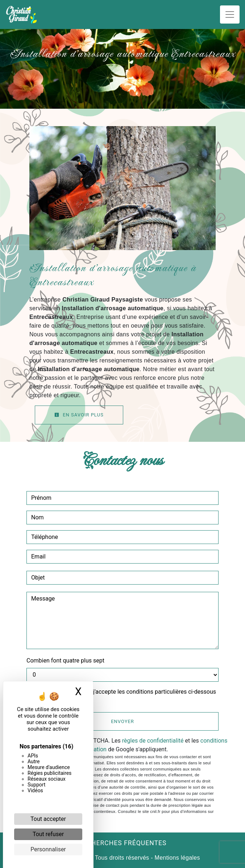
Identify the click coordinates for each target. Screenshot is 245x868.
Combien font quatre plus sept (65, 661)
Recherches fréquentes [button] (123, 843)
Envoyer (122, 721)
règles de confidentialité (153, 741)
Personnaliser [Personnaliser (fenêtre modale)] (48, 849)
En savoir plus (79, 415)
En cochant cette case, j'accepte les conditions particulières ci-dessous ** (125, 696)
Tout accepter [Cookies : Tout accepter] (48, 819)
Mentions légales (177, 858)
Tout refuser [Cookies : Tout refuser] (48, 834)
